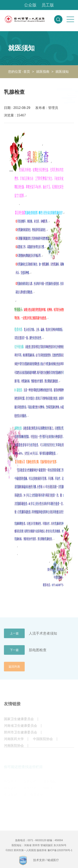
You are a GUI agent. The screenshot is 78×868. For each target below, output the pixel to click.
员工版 (48, 5)
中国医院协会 (43, 742)
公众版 (30, 5)
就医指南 (43, 72)
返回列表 (14, 669)
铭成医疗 (53, 863)
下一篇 (14, 653)
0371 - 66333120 (37, 843)
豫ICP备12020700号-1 (60, 853)
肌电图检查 (38, 653)
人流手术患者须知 (43, 636)
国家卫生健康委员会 (19, 722)
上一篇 (14, 636)
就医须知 (62, 72)
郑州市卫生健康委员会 (21, 735)
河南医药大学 (14, 742)
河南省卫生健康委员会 (21, 728)
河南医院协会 (14, 748)
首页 (27, 72)
